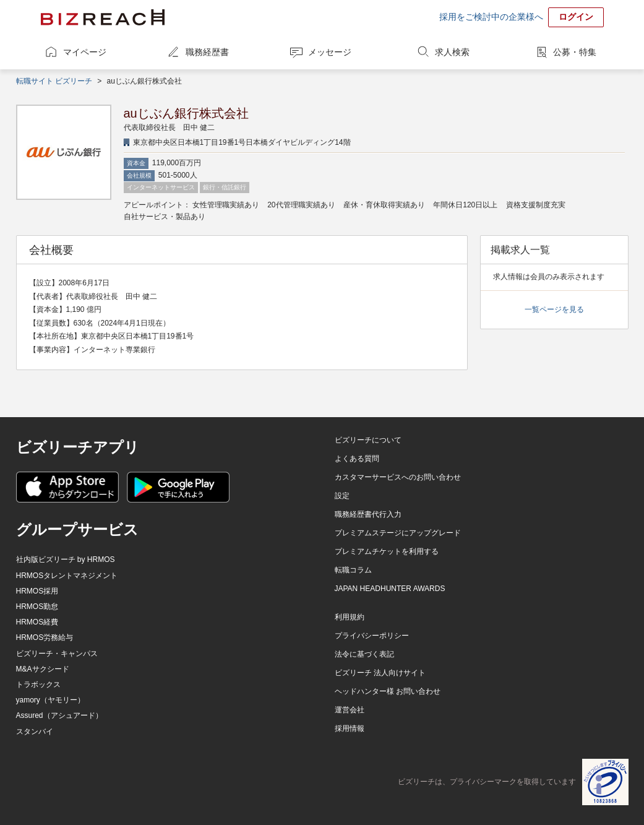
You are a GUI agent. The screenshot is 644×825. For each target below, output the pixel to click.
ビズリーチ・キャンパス (57, 654)
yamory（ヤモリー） (50, 700)
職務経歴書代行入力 (368, 514)
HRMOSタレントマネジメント (67, 576)
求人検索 (452, 52)
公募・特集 (575, 52)
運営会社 (350, 710)
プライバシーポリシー (372, 636)
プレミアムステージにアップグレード (398, 533)
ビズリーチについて (368, 440)
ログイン (576, 17)
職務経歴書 (207, 52)
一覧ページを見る (554, 309)
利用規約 (350, 617)
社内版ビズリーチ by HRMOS (66, 559)
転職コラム (353, 570)
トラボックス (38, 685)
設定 (342, 496)
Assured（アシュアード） (59, 715)
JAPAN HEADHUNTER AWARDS (390, 589)
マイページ (85, 52)
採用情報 (350, 728)
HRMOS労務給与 (45, 637)
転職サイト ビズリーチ (54, 81)
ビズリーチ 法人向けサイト (380, 673)
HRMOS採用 (37, 591)
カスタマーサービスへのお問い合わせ (398, 477)
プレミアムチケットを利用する (387, 551)
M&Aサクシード (43, 669)
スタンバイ (35, 732)
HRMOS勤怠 (37, 607)
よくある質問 (357, 459)
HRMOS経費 (37, 622)
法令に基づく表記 (364, 654)
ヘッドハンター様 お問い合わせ (388, 691)
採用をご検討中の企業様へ (491, 17)
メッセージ (330, 52)
